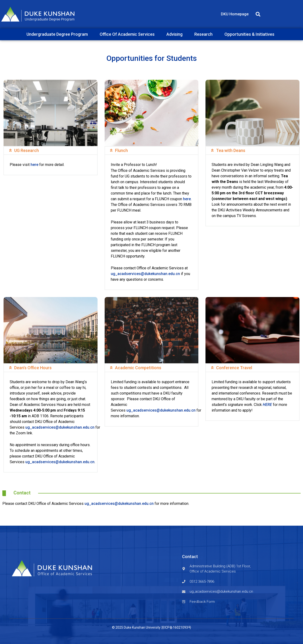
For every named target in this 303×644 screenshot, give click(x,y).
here (34, 165)
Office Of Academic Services (128, 34)
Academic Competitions (138, 368)
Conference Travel (234, 368)
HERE (267, 405)
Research (205, 34)
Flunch (121, 150)
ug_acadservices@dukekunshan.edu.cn (145, 274)
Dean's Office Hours (33, 368)
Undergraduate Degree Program (58, 34)
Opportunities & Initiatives (251, 34)
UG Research (27, 150)
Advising (176, 34)
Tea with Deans (231, 150)
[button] (258, 14)
